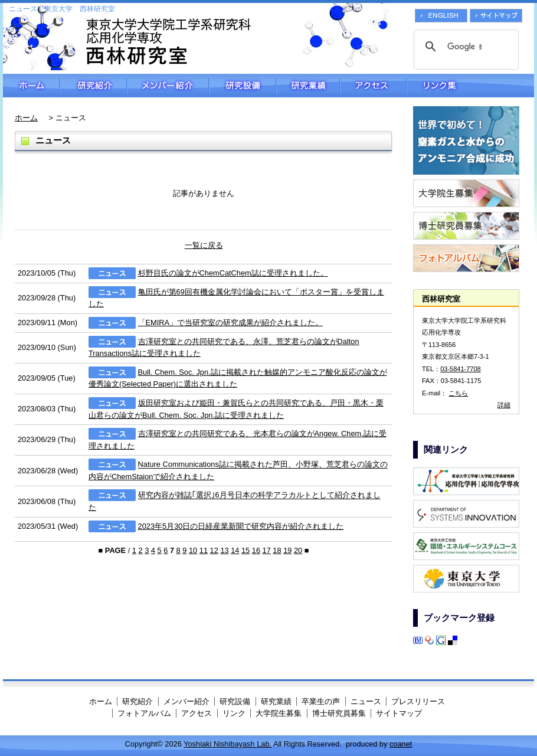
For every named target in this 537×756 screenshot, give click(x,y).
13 (224, 550)
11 (204, 550)
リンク (234, 713)
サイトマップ (399, 713)
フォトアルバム (144, 713)
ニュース (366, 701)
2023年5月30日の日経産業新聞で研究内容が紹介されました (241, 526)
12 (214, 550)
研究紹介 (93, 86)
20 (298, 550)
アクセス (373, 86)
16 (256, 550)
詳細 (504, 405)
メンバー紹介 (168, 86)
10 (193, 550)
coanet (401, 744)
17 (267, 550)
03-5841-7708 (461, 369)
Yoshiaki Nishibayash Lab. (227, 744)
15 (245, 550)
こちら (458, 393)
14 (235, 550)
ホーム (31, 86)
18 (277, 550)
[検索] (464, 47)
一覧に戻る (204, 245)
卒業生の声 (321, 701)
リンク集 (470, 86)
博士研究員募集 (339, 713)
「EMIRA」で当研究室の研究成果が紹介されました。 (231, 323)
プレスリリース (418, 701)
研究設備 (243, 86)
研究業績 (308, 86)
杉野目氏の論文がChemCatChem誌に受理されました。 (233, 273)
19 (287, 550)
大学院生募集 (279, 713)
